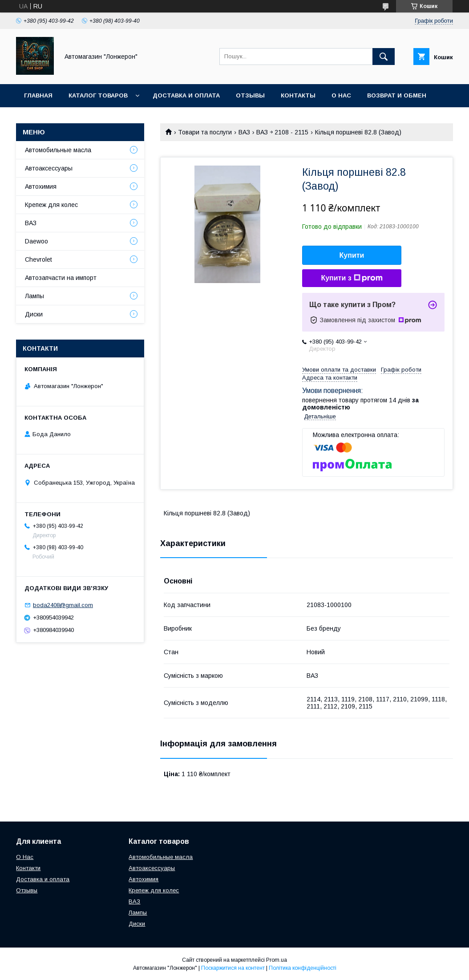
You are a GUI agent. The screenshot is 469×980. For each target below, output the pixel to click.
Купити (352, 255)
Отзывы (250, 95)
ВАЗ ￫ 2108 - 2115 (282, 132)
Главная (38, 95)
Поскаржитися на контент (233, 968)
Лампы (34, 296)
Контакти (28, 868)
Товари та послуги (205, 132)
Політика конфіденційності (303, 968)
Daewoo (36, 241)
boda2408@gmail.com (63, 605)
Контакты (298, 95)
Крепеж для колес (51, 205)
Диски (34, 314)
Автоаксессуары (49, 168)
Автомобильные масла (58, 150)
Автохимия (41, 186)
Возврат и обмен (397, 95)
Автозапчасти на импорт (61, 278)
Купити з (352, 278)
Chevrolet (38, 259)
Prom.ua (277, 960)
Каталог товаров (98, 95)
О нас (341, 95)
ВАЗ (244, 132)
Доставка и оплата (186, 95)
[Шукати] (384, 57)
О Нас (25, 857)
